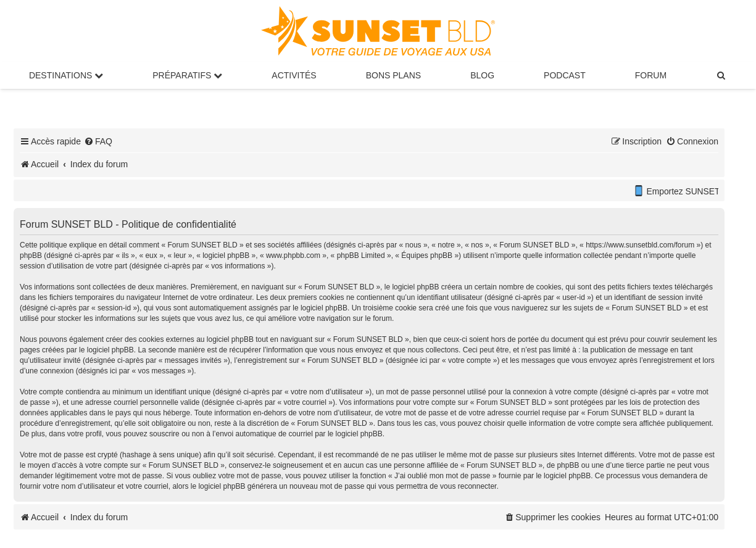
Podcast (565, 75)
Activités (294, 75)
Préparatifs (187, 75)
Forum (651, 75)
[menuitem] (721, 75)
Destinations (66, 75)
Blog (482, 75)
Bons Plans (393, 75)
